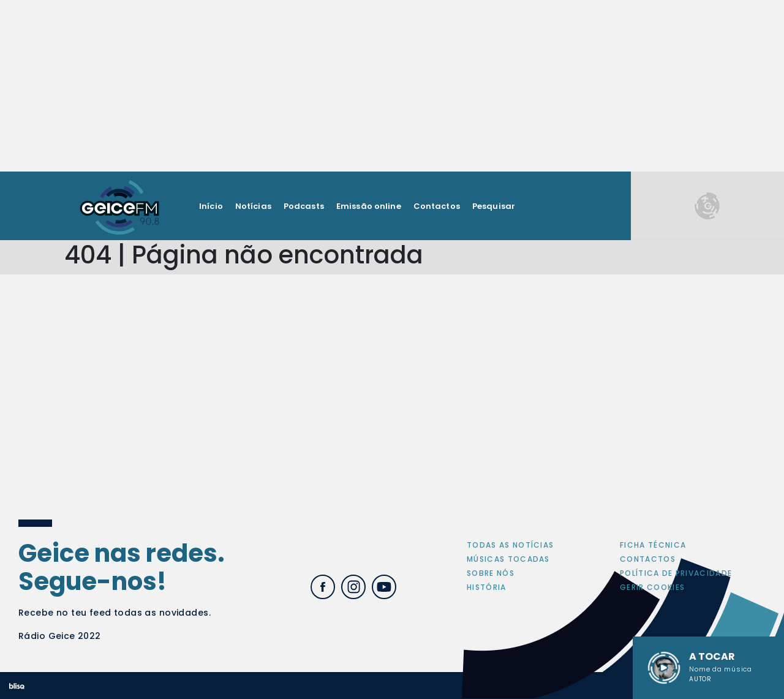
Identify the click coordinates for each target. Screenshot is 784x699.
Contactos (437, 206)
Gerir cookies (652, 587)
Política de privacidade (676, 573)
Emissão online (369, 206)
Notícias (253, 206)
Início (211, 206)
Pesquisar (494, 206)
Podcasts (304, 206)
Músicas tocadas (508, 559)
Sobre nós (491, 573)
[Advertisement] (392, 86)
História (487, 587)
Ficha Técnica (653, 545)
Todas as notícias (510, 545)
